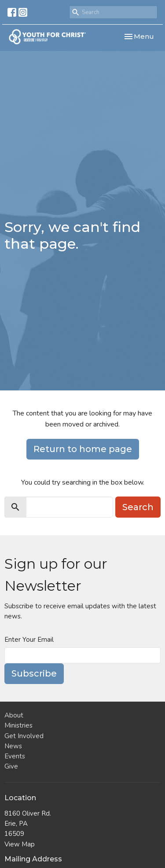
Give (11, 766)
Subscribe (34, 673)
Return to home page (83, 449)
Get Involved (24, 736)
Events (15, 756)
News (13, 746)
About (14, 715)
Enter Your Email (29, 640)
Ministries (18, 725)
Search (138, 507)
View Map (20, 844)
